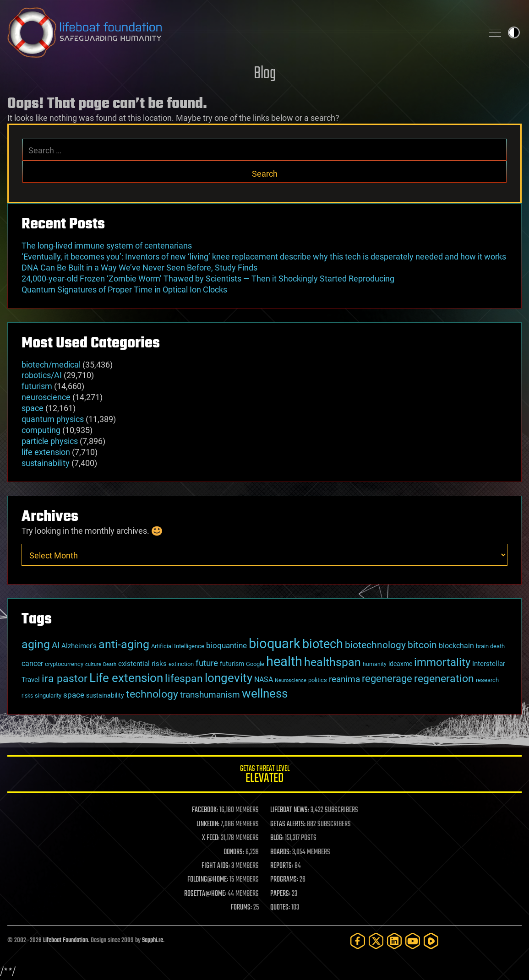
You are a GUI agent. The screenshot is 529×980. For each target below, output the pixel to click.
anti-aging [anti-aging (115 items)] (124, 644)
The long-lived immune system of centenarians (107, 246)
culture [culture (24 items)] (93, 664)
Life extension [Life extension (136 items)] (126, 678)
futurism (37, 386)
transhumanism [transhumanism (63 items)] (210, 695)
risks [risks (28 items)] (27, 696)
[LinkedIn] (394, 941)
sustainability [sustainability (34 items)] (105, 695)
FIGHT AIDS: (216, 866)
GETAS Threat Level (264, 776)
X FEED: (211, 838)
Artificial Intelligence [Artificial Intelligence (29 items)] (178, 646)
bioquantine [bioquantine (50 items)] (226, 645)
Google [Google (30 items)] (255, 664)
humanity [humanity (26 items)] (375, 664)
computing (41, 430)
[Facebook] (358, 941)
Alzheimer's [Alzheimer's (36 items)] (79, 646)
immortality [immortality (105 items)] (442, 662)
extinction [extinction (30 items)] (181, 664)
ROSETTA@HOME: (205, 894)
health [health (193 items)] (284, 661)
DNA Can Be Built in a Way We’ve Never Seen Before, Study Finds (139, 268)
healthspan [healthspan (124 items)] (333, 662)
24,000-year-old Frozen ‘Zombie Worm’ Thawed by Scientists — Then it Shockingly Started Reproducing (208, 279)
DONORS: (234, 852)
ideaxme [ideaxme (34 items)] (400, 664)
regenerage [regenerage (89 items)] (387, 678)
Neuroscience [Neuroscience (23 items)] (291, 680)
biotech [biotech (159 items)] (323, 644)
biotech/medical (51, 365)
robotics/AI (42, 375)
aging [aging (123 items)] (36, 644)
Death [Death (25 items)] (110, 664)
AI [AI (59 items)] (56, 645)
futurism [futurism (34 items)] (232, 664)
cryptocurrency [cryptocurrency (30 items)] (64, 664)
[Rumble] (431, 941)
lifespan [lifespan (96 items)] (184, 679)
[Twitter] (376, 941)
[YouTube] (413, 941)
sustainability (46, 463)
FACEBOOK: (205, 810)
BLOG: (277, 838)
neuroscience (46, 397)
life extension (46, 452)
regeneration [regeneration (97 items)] (444, 679)
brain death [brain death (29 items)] (490, 646)
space (33, 408)
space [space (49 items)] (74, 695)
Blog (265, 74)
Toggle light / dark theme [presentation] (514, 32)
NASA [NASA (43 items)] (264, 680)
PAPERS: (280, 894)
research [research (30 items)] (487, 680)
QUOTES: (280, 908)
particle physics (50, 441)
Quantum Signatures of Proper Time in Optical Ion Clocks (124, 290)
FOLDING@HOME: (208, 880)
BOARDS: (281, 852)
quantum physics (53, 419)
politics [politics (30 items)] (318, 680)
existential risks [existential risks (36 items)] (142, 664)
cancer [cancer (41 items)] (32, 664)
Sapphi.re (153, 940)
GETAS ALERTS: (288, 824)
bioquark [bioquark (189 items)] (275, 644)
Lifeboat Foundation (65, 940)
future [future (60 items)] (207, 663)
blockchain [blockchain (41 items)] (456, 646)
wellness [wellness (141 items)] (265, 693)
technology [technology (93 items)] (152, 694)
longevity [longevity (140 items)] (229, 678)
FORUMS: (241, 908)
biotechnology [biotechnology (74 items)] (375, 645)
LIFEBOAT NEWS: (290, 810)
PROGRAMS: (284, 880)
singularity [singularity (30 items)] (48, 696)
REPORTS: (282, 866)
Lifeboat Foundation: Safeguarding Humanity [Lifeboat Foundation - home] (242, 32)
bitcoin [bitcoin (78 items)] (422, 645)
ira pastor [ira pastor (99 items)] (65, 678)
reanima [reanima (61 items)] (344, 679)
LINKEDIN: (208, 824)
